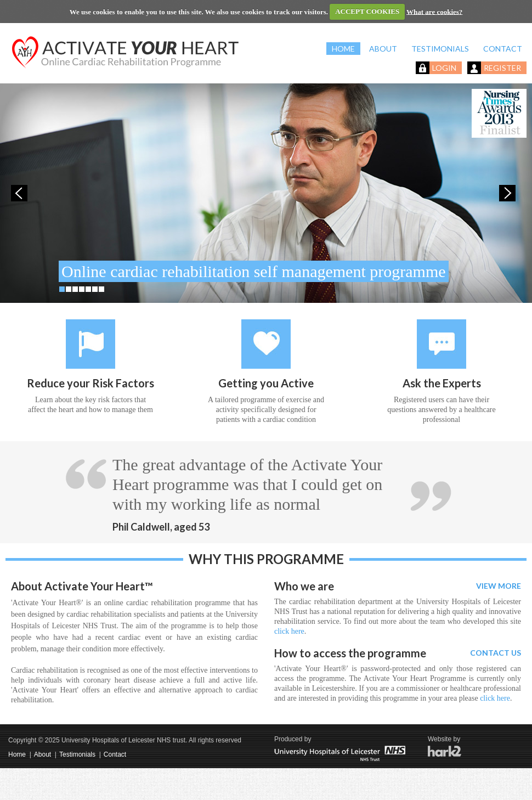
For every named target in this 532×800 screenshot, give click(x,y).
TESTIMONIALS (440, 49)
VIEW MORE (499, 586)
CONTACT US (496, 653)
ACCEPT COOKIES (367, 11)
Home (17, 754)
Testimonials (77, 754)
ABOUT (383, 49)
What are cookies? (434, 11)
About (43, 754)
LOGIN (444, 68)
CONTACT (503, 49)
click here (289, 631)
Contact (115, 754)
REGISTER (502, 68)
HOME (343, 49)
